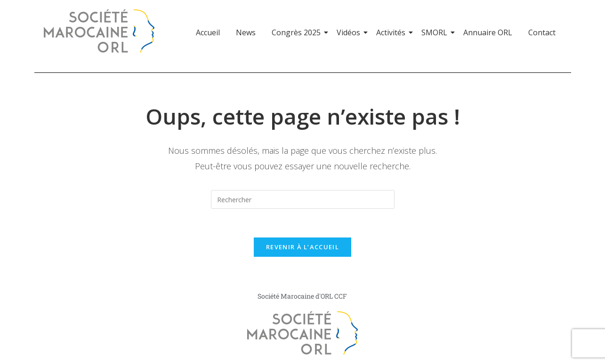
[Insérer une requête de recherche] (303, 199)
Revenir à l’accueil (302, 247)
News (246, 32)
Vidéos (350, 32)
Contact (542, 32)
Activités (392, 32)
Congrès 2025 (298, 32)
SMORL (436, 32)
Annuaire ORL (488, 32)
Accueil (208, 32)
